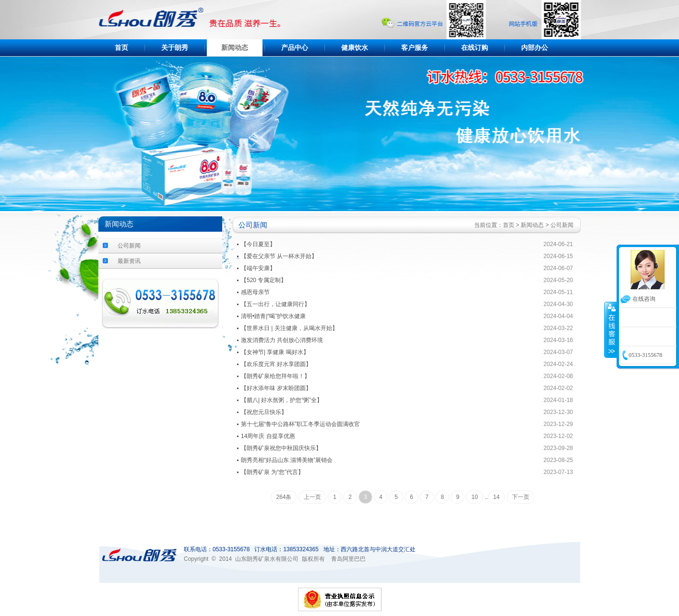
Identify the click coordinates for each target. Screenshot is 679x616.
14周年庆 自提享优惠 (268, 436)
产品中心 (295, 48)
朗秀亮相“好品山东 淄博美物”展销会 (287, 460)
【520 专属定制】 (264, 280)
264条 (284, 497)
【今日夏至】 (258, 244)
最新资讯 (129, 261)
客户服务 (415, 48)
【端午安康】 (258, 268)
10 (474, 497)
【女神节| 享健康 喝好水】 (275, 352)
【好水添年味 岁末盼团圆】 (276, 388)
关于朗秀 (175, 48)
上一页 (312, 497)
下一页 (521, 497)
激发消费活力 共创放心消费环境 (282, 340)
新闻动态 (235, 48)
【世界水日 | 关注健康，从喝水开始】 (289, 328)
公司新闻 (129, 246)
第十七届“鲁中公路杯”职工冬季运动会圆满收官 (300, 424)
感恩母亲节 (255, 292)
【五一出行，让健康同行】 (275, 304)
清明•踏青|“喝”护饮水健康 (273, 316)
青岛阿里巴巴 (348, 559)
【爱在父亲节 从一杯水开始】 (279, 256)
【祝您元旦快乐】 (264, 412)
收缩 (611, 330)
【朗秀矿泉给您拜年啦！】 (275, 376)
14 (496, 497)
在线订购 (475, 48)
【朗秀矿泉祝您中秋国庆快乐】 (281, 448)
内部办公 (535, 48)
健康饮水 (355, 48)
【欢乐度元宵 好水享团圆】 (276, 364)
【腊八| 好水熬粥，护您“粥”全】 (282, 400)
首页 (121, 48)
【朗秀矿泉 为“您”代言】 (272, 472)
